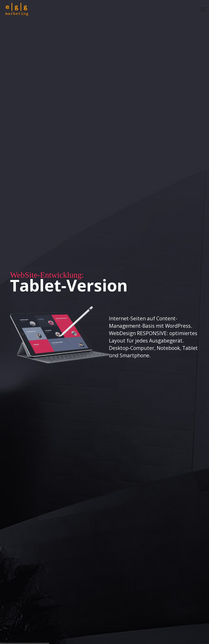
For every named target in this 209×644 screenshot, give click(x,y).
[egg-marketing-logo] (17, 10)
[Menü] (203, 10)
